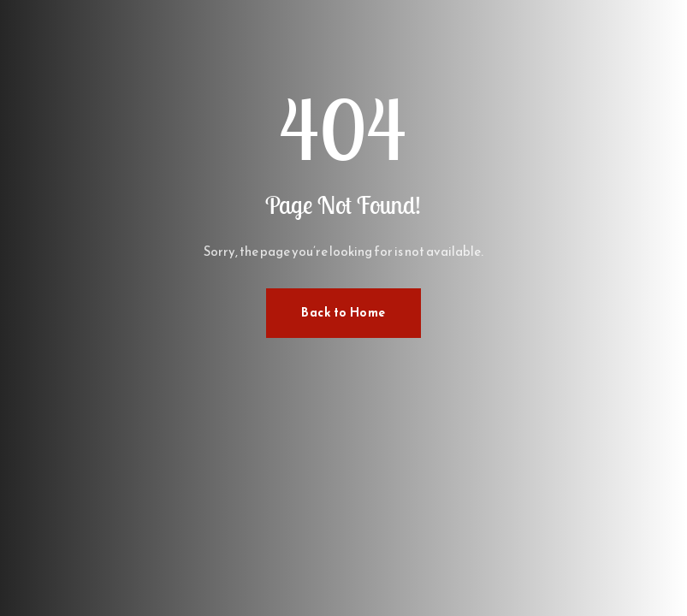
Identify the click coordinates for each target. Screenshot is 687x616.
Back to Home (343, 313)
